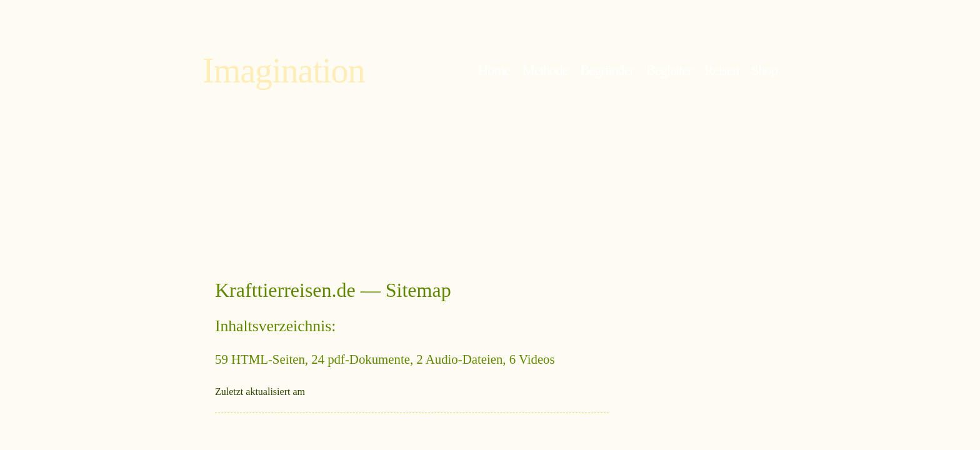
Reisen (722, 70)
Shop (764, 70)
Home (494, 70)
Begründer (607, 70)
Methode (545, 70)
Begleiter (669, 70)
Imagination (284, 71)
